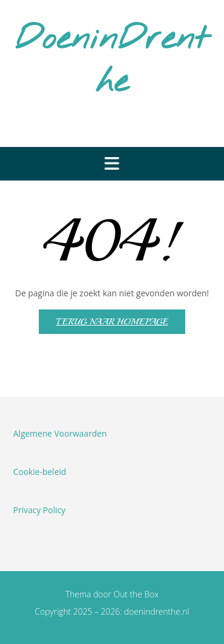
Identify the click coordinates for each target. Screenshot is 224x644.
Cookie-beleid (40, 472)
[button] (112, 164)
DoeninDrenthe (112, 61)
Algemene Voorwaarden (60, 433)
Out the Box (136, 594)
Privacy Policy (39, 510)
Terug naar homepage (112, 322)
